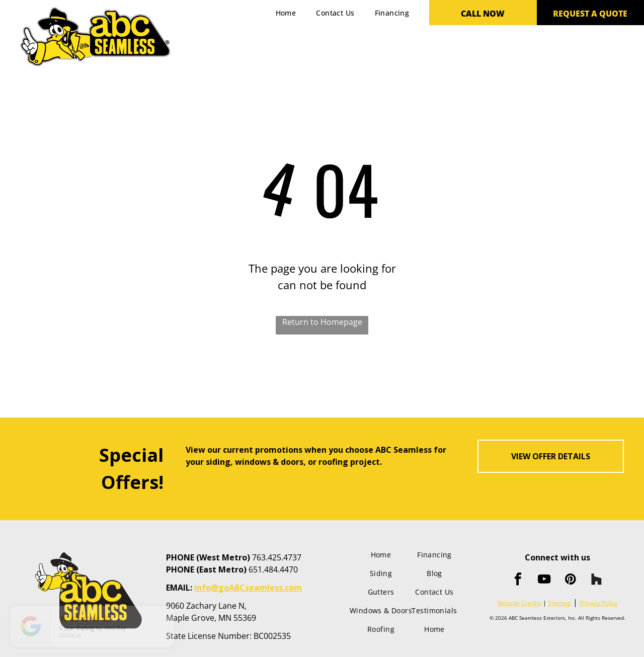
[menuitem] (286, 13)
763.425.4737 (277, 557)
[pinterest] (571, 580)
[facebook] (518, 580)
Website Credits (519, 603)
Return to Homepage (322, 322)
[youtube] (544, 580)
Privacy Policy (598, 603)
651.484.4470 (273, 569)
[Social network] (597, 580)
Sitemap (559, 603)
